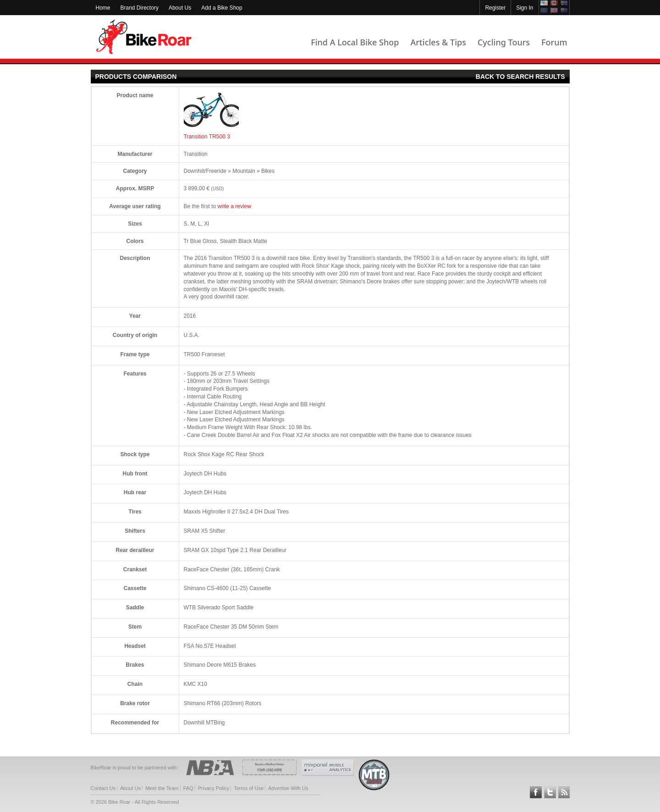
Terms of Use (249, 788)
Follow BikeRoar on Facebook (536, 792)
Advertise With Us (288, 788)
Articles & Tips (438, 42)
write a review (234, 206)
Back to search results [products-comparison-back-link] (520, 77)
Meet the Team (162, 788)
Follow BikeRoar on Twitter (550, 792)
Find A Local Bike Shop (355, 42)
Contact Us (103, 788)
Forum (554, 42)
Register (495, 8)
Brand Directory (140, 8)
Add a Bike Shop (222, 8)
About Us (180, 8)
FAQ (188, 788)
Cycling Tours (504, 42)
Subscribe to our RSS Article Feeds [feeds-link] (564, 792)
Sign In (525, 8)
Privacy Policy (214, 788)
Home (103, 8)
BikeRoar (144, 37)
